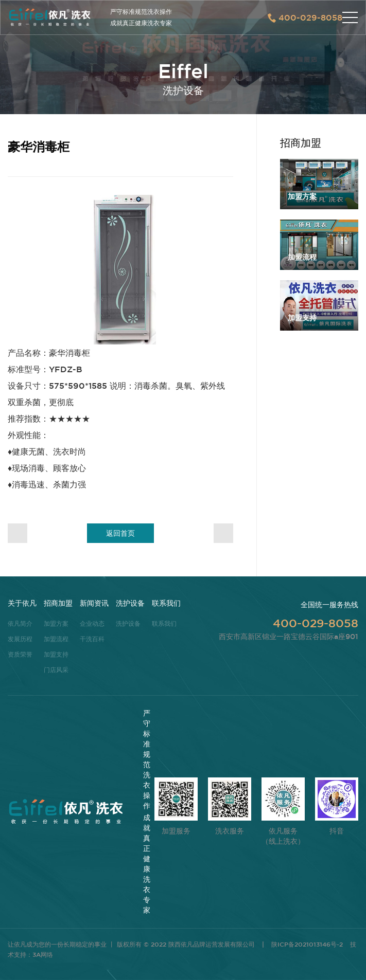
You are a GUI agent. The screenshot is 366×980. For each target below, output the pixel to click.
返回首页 (120, 533)
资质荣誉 (20, 654)
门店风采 (56, 669)
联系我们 (166, 603)
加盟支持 (56, 654)
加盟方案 (56, 623)
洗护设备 (130, 603)
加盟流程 (56, 639)
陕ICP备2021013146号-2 (307, 944)
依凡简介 (20, 623)
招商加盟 (58, 603)
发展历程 (20, 639)
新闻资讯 (94, 603)
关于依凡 (22, 603)
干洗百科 (92, 639)
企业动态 (92, 623)
